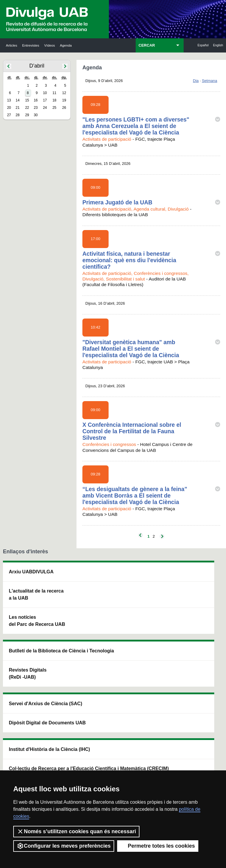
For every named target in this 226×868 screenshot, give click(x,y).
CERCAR (147, 45)
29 (27, 115)
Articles (11, 45)
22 (27, 108)
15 (27, 100)
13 (9, 100)
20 (9, 108)
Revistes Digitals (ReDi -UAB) (67, 619)
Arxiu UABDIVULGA (23, 579)
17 (45, 100)
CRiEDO (150, 667)
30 (36, 115)
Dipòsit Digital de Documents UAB (110, 623)
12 (64, 93)
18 (54, 100)
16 (36, 100)
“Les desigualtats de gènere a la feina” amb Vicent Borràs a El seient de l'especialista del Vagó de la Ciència (135, 495)
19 (64, 100)
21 (18, 108)
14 (18, 100)
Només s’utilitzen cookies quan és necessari (76, 831)
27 (9, 115)
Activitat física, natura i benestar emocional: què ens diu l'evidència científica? (129, 260)
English (218, 45)
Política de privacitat (153, 763)
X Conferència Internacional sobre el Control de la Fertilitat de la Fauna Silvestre (132, 431)
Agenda (66, 45)
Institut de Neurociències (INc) (200, 579)
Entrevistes (31, 45)
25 (54, 108)
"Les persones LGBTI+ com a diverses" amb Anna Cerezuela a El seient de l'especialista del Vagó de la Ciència (136, 126)
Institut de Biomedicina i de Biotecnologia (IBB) (199, 667)
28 (18, 115)
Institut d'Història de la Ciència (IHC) (155, 582)
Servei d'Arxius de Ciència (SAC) (110, 582)
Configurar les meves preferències (64, 846)
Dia (196, 81)
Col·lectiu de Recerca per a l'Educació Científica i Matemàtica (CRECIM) (155, 630)
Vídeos (49, 45)
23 (36, 108)
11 (54, 93)
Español (203, 45)
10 (45, 93)
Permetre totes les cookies (158, 846)
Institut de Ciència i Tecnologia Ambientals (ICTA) (197, 619)
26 (64, 108)
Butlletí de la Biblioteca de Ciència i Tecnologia (68, 582)
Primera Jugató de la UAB (117, 202)
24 (45, 108)
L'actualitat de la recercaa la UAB (23, 612)
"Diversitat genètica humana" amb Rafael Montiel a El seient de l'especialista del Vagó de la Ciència (131, 349)
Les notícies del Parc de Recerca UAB (24, 645)
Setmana (210, 81)
